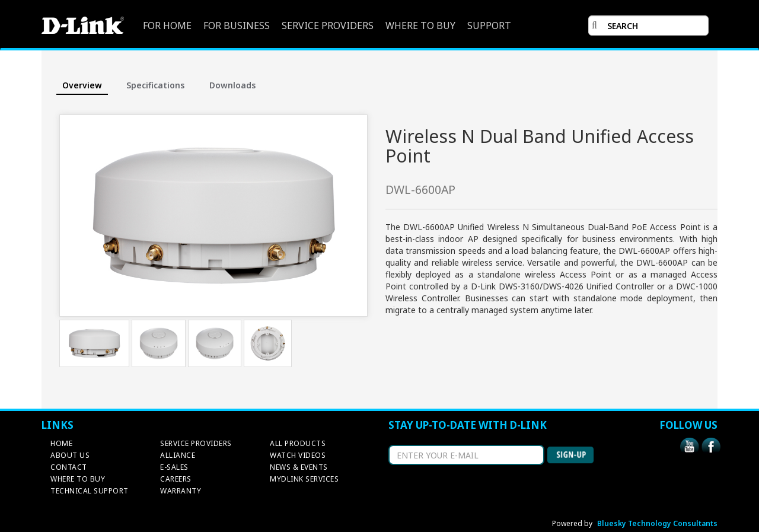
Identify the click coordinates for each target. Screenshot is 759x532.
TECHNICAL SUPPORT (90, 491)
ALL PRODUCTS (298, 443)
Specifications (155, 85)
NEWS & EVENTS (299, 467)
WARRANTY (181, 491)
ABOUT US (70, 455)
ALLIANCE (178, 455)
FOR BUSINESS (237, 26)
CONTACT (69, 467)
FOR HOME (167, 26)
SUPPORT (489, 26)
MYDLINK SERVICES (304, 479)
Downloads (232, 85)
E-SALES (174, 467)
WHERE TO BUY (420, 26)
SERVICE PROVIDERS (328, 26)
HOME (61, 443)
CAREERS (176, 479)
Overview (82, 85)
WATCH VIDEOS (298, 455)
